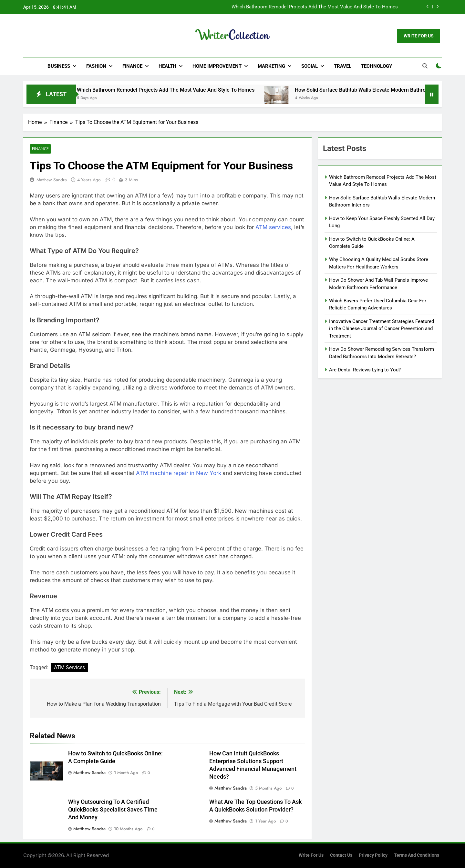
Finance (132, 66)
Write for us (311, 855)
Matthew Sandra (52, 180)
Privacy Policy (373, 855)
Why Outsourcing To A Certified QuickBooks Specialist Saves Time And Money (113, 810)
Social (310, 66)
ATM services (273, 227)
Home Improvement (217, 66)
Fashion (96, 66)
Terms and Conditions (417, 855)
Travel (343, 66)
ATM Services (69, 668)
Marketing (271, 66)
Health (167, 66)
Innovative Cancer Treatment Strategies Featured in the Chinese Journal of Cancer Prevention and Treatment (382, 329)
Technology (377, 66)
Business (59, 66)
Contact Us (341, 855)
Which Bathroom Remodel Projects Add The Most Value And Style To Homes (315, 7)
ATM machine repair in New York (179, 473)
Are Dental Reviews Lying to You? (365, 370)
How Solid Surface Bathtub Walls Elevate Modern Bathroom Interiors (383, 90)
